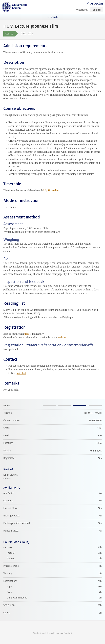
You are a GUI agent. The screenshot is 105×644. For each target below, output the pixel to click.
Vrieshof (21, 373)
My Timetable (51, 190)
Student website (41, 633)
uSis (27, 334)
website (62, 337)
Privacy (57, 633)
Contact (68, 633)
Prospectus (95, 3)
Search (54, 17)
